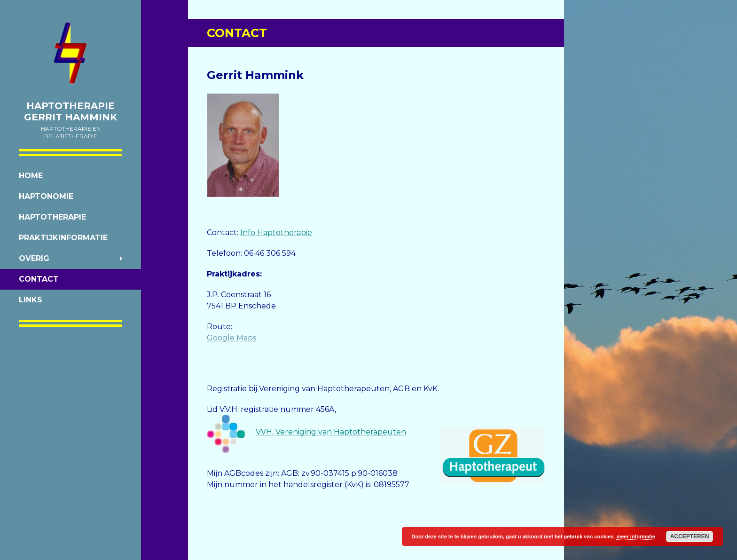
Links (31, 300)
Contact (39, 279)
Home (31, 176)
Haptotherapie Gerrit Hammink (71, 111)
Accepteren (690, 536)
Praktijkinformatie (63, 238)
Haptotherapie (52, 217)
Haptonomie (46, 196)
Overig (34, 258)
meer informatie (636, 536)
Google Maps (231, 338)
